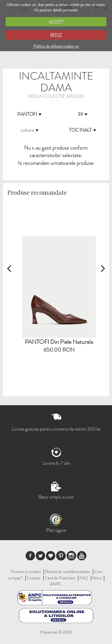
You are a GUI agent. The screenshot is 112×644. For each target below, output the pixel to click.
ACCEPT (56, 21)
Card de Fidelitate (60, 578)
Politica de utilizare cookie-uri (56, 46)
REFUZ (56, 35)
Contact (34, 578)
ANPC (56, 584)
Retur (97, 578)
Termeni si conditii (26, 572)
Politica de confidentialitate (68, 572)
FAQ (84, 578)
